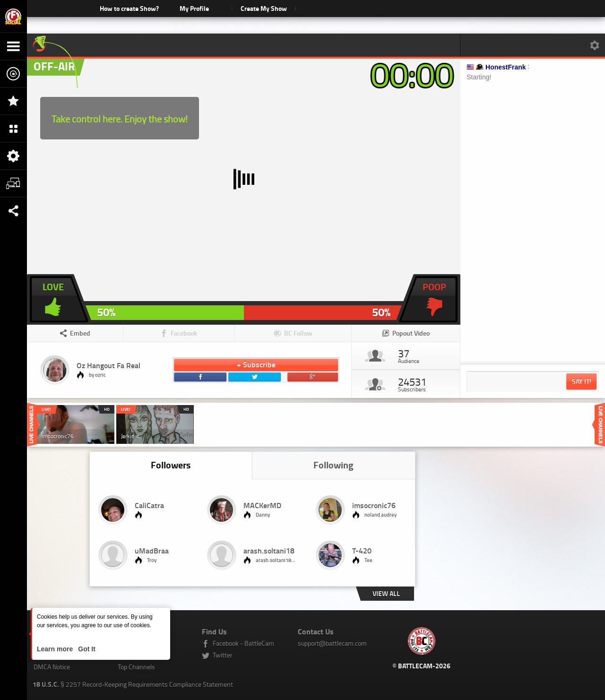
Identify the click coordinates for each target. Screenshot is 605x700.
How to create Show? (129, 8)
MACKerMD (262, 505)
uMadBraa (152, 551)
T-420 (362, 551)
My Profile (194, 8)
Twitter (223, 655)
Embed (80, 333)
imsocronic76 (374, 505)
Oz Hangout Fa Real (108, 365)
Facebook (184, 333)
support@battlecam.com (332, 643)
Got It (86, 649)
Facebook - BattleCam (243, 643)
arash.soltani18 (269, 551)
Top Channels (136, 667)
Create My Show (264, 8)
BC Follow (298, 333)
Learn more (56, 649)
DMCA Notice (52, 667)
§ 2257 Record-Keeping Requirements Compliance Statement (133, 684)
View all (386, 593)
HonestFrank (506, 67)
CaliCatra (149, 505)
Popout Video (411, 333)
